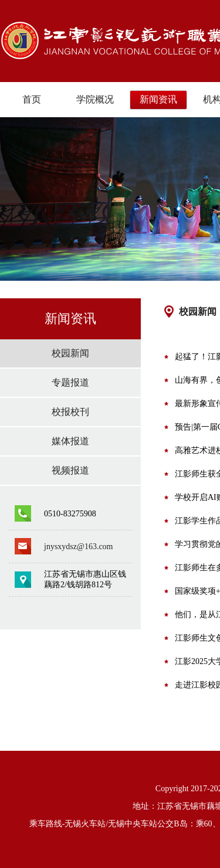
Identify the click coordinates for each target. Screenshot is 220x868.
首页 (32, 99)
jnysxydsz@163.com (79, 547)
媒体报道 (70, 441)
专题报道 (70, 382)
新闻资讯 (158, 99)
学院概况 (95, 99)
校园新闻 (70, 353)
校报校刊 (70, 412)
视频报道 (70, 470)
